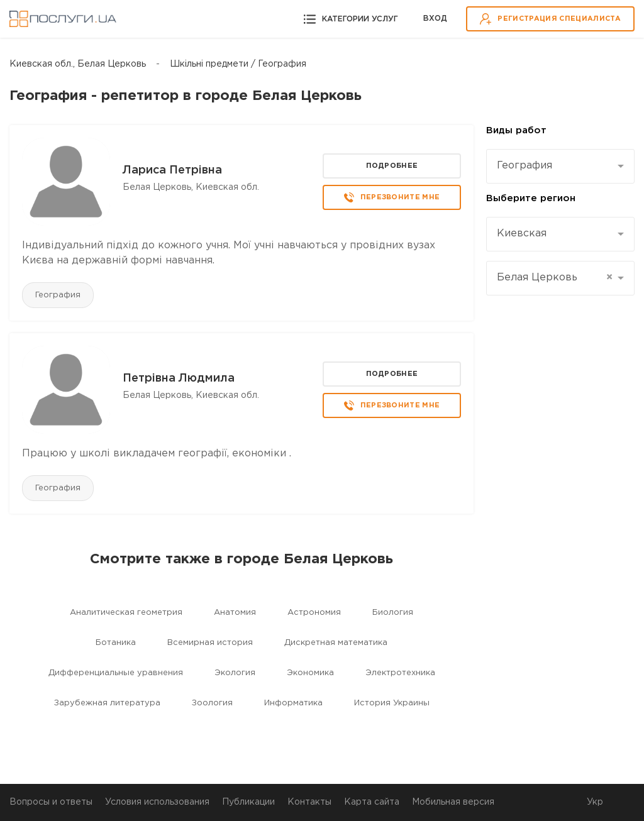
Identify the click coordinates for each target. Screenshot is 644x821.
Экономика (310, 673)
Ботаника (116, 643)
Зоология (212, 703)
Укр (595, 802)
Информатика (293, 703)
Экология (235, 673)
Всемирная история (210, 643)
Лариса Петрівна (172, 170)
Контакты (309, 802)
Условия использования (157, 802)
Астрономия (314, 613)
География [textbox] (525, 166)
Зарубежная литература (107, 703)
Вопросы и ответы (51, 802)
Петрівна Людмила (179, 378)
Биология (393, 613)
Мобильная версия (453, 802)
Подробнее (392, 166)
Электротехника (400, 673)
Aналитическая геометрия (126, 613)
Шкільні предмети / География (238, 64)
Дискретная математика (336, 643)
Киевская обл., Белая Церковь (78, 64)
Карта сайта (372, 802)
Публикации (248, 802)
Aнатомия (235, 613)
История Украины (392, 703)
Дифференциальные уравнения (116, 673)
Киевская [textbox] (522, 234)
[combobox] (560, 166)
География (58, 295)
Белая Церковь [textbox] (555, 278)
